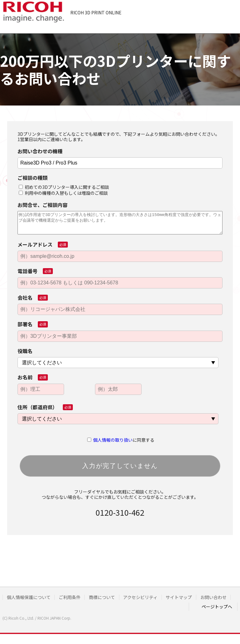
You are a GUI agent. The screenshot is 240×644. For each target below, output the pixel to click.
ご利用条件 (73, 597)
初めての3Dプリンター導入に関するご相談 (67, 187)
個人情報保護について (30, 597)
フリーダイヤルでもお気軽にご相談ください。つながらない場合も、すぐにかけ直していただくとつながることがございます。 (120, 494)
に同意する (124, 440)
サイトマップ (188, 597)
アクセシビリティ (148, 597)
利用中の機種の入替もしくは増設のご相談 (66, 193)
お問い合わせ (21, 605)
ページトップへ (217, 613)
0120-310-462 (120, 512)
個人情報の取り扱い (113, 440)
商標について (107, 597)
